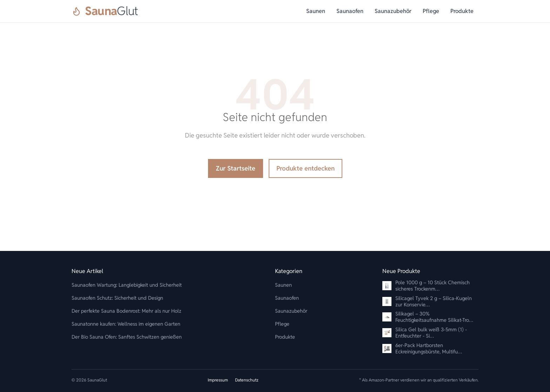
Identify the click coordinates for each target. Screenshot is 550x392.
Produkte (462, 11)
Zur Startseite (236, 168)
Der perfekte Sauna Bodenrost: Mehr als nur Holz (126, 311)
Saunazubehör (393, 11)
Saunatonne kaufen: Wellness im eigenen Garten (126, 324)
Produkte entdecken (306, 168)
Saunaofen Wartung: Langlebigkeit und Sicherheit (127, 285)
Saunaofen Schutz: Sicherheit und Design (117, 298)
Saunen (316, 11)
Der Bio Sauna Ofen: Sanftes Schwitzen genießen (127, 337)
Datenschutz (247, 380)
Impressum (218, 380)
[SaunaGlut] (105, 11)
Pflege (431, 11)
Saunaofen (350, 11)
